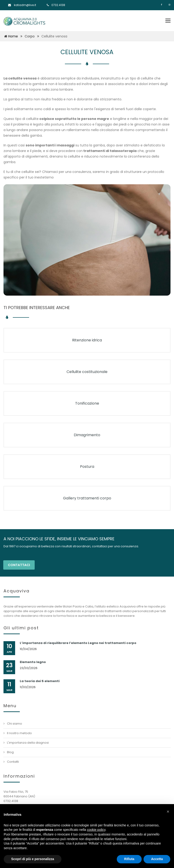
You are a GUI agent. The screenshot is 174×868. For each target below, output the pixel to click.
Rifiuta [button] (129, 859)
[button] (168, 812)
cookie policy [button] (96, 830)
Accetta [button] (157, 859)
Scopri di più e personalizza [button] (33, 859)
